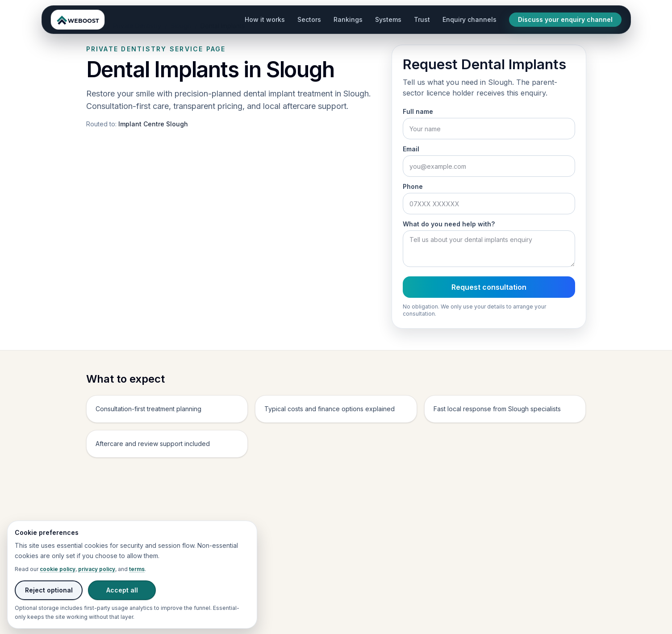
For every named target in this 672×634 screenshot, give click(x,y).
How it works (265, 19)
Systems (388, 19)
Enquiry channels (470, 19)
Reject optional (49, 590)
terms (137, 569)
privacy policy (97, 569)
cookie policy (58, 569)
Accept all (122, 590)
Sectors (309, 19)
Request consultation (489, 287)
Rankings (348, 19)
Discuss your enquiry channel (565, 19)
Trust (422, 19)
